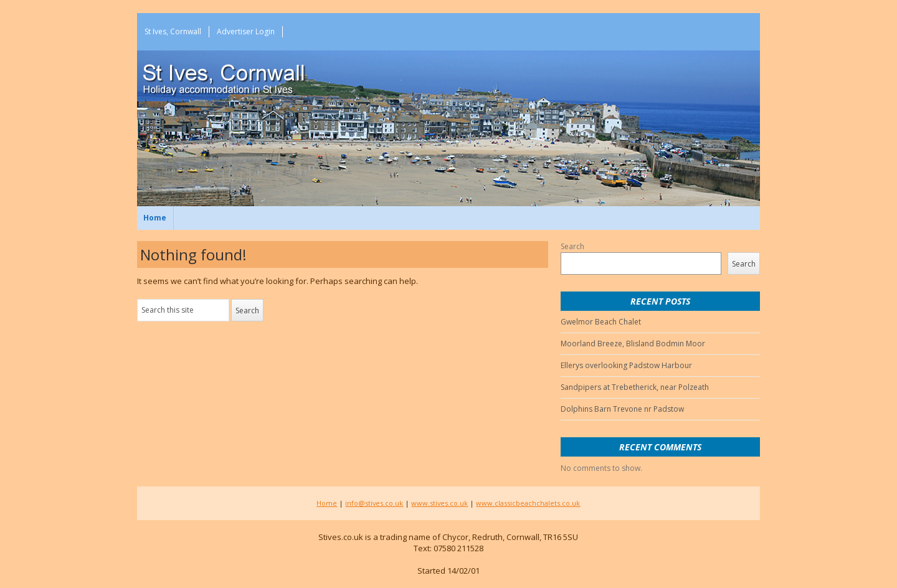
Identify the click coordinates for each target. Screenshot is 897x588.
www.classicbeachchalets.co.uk (528, 503)
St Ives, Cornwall (173, 31)
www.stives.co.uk (439, 503)
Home (155, 218)
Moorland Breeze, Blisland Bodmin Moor (633, 344)
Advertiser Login (246, 31)
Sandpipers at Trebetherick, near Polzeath (635, 387)
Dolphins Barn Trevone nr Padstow (622, 409)
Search (572, 246)
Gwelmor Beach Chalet (601, 322)
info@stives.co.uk (374, 503)
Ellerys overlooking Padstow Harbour (626, 365)
